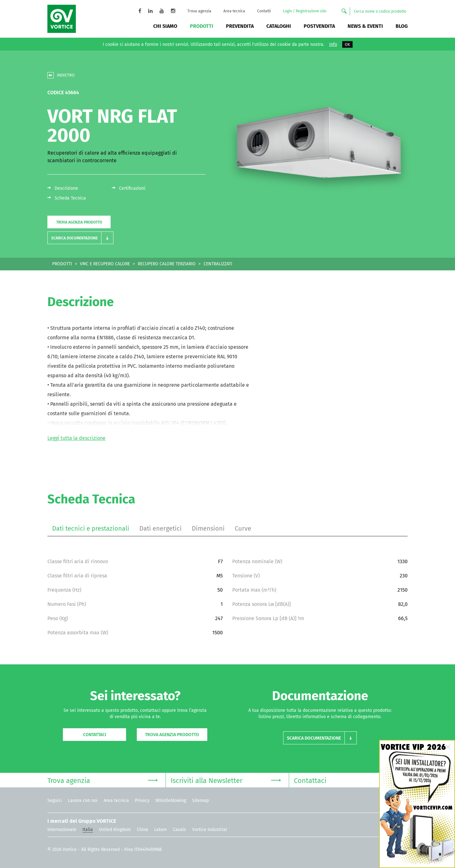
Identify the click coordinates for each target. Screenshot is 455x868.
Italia (88, 830)
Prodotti (202, 26)
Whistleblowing (171, 800)
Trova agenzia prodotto (79, 222)
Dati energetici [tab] (161, 528)
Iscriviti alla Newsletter (226, 780)
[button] (80, 238)
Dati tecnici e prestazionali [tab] (91, 528)
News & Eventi (365, 26)
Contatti (264, 11)
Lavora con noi (83, 800)
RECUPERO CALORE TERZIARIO (167, 264)
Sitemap (200, 800)
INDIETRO (66, 75)
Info (333, 45)
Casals (179, 830)
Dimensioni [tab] (208, 528)
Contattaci (95, 735)
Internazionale (62, 830)
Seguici (55, 800)
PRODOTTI (62, 264)
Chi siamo (165, 26)
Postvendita (319, 26)
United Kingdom (115, 830)
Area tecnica (234, 11)
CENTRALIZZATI (218, 264)
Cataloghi (279, 26)
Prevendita (240, 26)
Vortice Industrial (209, 830)
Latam (161, 830)
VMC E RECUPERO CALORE (105, 264)
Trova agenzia (199, 11)
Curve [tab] (243, 528)
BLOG (402, 26)
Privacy (142, 800)
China (143, 830)
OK (347, 44)
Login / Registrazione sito (305, 11)
